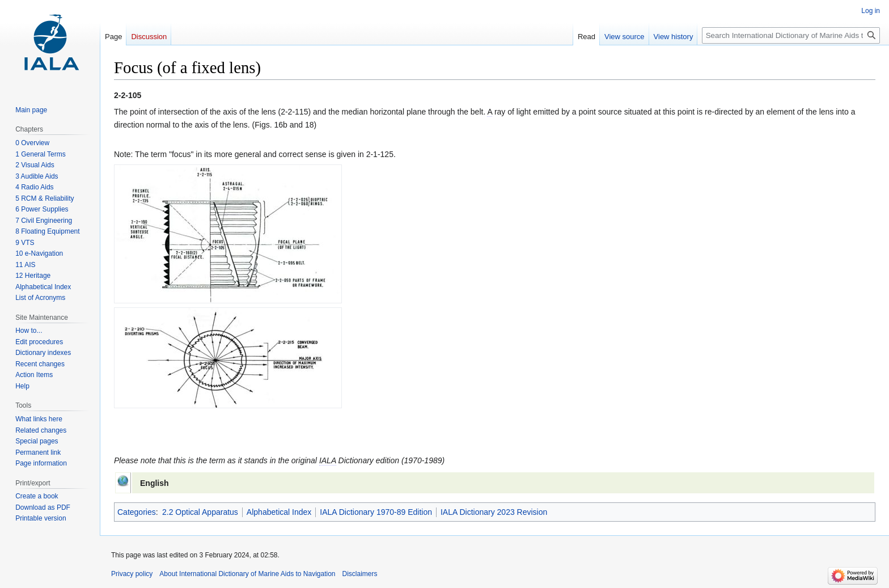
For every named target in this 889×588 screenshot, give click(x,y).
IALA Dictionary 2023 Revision (494, 512)
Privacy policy (132, 574)
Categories (137, 512)
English (154, 483)
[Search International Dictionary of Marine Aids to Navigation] (791, 35)
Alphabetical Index (279, 512)
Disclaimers (360, 574)
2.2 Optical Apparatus (200, 512)
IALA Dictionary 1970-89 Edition (376, 512)
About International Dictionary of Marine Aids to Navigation (247, 574)
